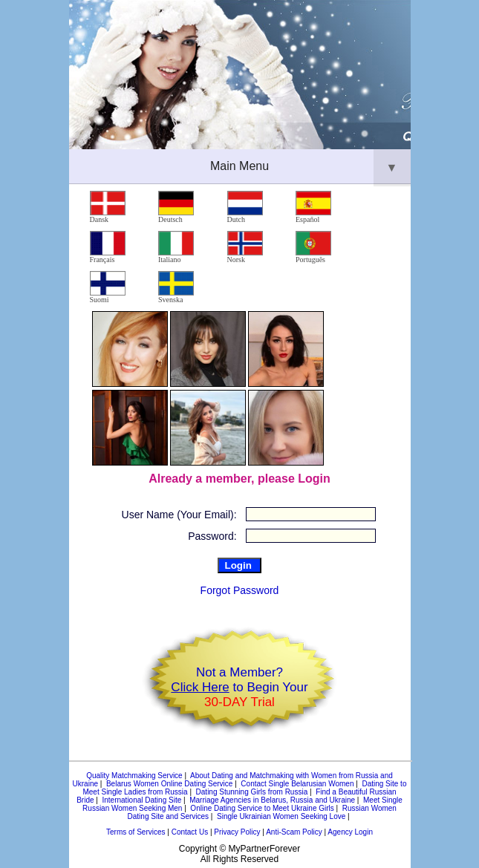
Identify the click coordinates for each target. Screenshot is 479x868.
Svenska (176, 287)
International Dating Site (141, 800)
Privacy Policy (237, 832)
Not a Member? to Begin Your (239, 687)
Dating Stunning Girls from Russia (252, 792)
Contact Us (190, 832)
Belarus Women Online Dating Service (169, 784)
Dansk (108, 207)
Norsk (245, 247)
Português (313, 247)
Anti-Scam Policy (294, 832)
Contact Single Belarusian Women (297, 784)
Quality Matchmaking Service (134, 776)
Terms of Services (136, 832)
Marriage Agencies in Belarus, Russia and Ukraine (272, 800)
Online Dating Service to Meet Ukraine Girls (262, 808)
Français (108, 247)
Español (313, 207)
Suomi (108, 287)
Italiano (176, 247)
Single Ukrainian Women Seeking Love (281, 816)
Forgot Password (240, 590)
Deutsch (176, 207)
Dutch (245, 207)
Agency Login (350, 832)
